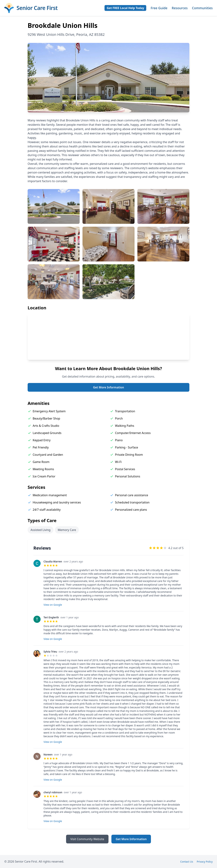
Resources (180, 8)
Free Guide (159, 8)
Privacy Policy (205, 862)
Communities (202, 8)
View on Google (53, 605)
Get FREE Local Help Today (125, 8)
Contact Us (187, 862)
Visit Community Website (87, 839)
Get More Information (108, 387)
